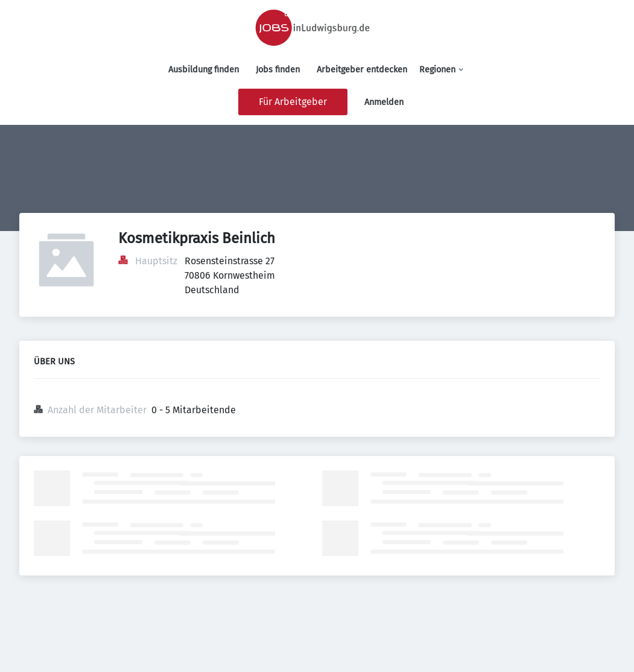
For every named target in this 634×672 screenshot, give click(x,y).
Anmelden (384, 102)
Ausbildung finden (204, 70)
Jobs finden (278, 70)
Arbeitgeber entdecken (362, 70)
